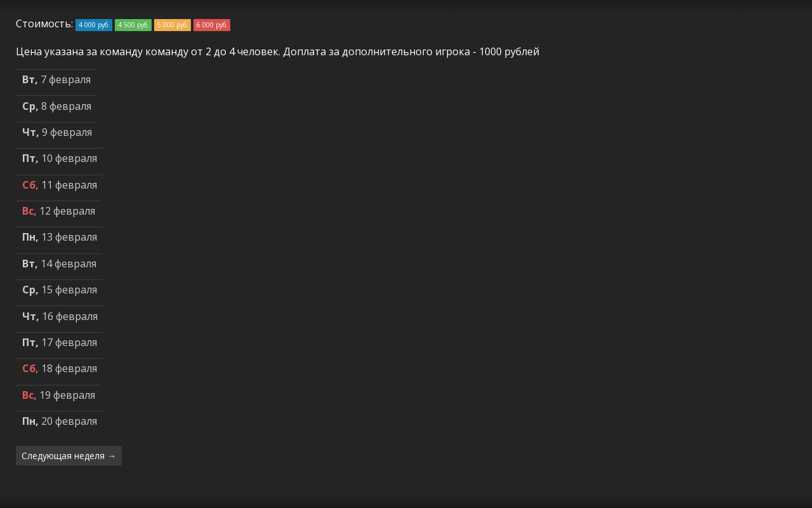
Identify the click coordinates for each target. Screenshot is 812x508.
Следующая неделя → (69, 456)
